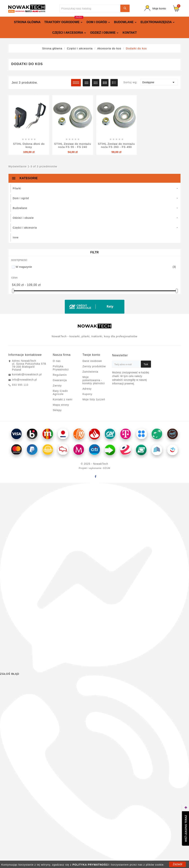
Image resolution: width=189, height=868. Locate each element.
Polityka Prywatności (61, 368)
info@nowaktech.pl (25, 380)
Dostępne (159, 82)
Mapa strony (61, 405)
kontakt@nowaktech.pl (27, 374)
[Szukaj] (90, 8)
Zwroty (57, 386)
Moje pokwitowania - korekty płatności (94, 380)
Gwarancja (60, 380)
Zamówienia (90, 372)
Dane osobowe (92, 361)
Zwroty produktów (94, 366)
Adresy (87, 389)
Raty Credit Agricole (60, 392)
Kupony (87, 394)
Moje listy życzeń (94, 399)
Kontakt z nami (63, 399)
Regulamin (60, 375)
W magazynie (96, 267)
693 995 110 (20, 385)
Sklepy (57, 410)
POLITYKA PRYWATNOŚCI (91, 865)
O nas (57, 361)
